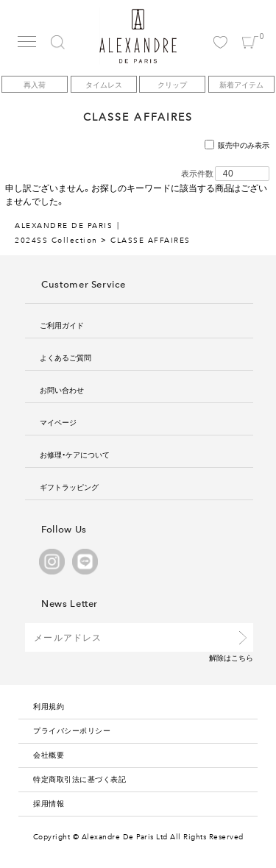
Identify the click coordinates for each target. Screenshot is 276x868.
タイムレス (104, 84)
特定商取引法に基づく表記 (79, 779)
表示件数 (197, 174)
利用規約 (49, 706)
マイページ (58, 422)
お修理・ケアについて (75, 454)
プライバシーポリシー (72, 730)
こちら (242, 657)
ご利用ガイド (62, 325)
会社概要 (49, 754)
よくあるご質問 (66, 357)
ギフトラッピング (69, 487)
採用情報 (49, 803)
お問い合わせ (62, 389)
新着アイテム (241, 84)
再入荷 (35, 84)
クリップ (172, 84)
